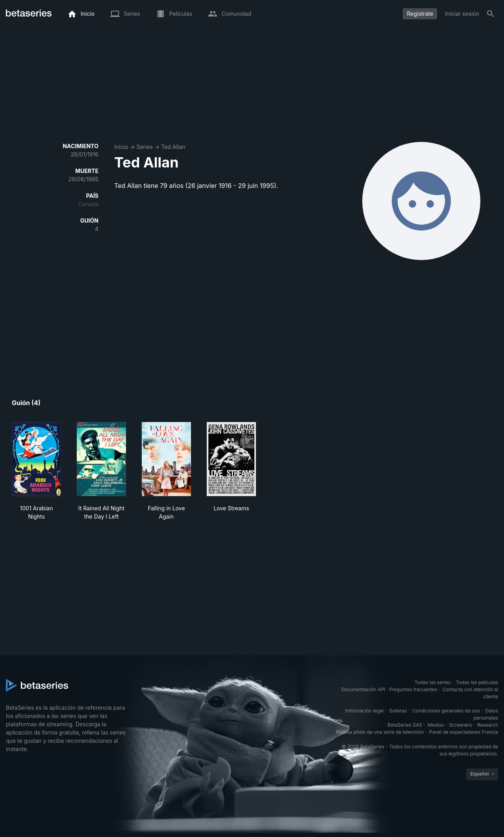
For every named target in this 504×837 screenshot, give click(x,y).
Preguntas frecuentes (413, 689)
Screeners (461, 725)
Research (488, 725)
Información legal (364, 711)
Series (145, 147)
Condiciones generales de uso (446, 711)
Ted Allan (173, 147)
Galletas (398, 711)
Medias (436, 725)
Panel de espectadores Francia (464, 732)
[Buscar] (491, 14)
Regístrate (420, 14)
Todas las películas (477, 682)
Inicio (121, 147)
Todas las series (433, 682)
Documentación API (363, 689)
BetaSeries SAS (405, 725)
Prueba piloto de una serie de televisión (380, 732)
